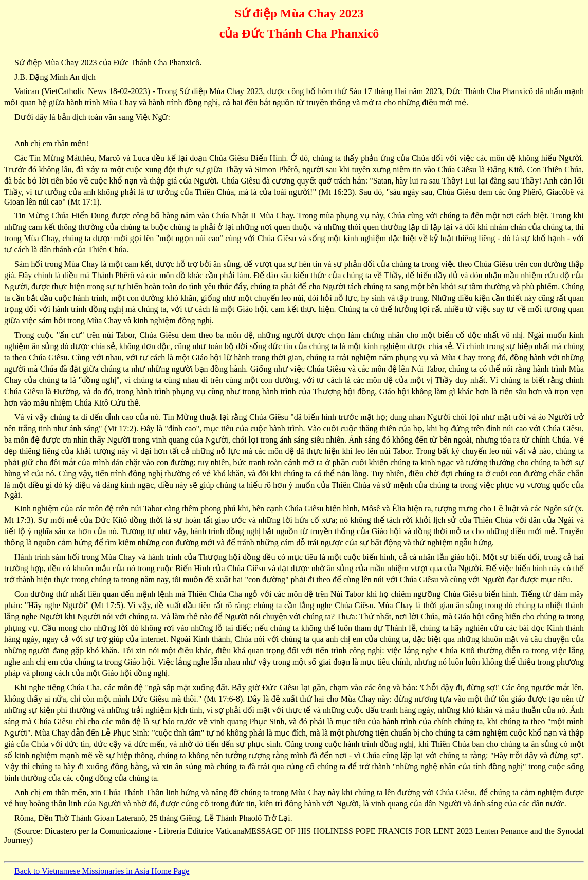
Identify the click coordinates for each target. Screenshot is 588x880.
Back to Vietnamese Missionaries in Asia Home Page (102, 871)
